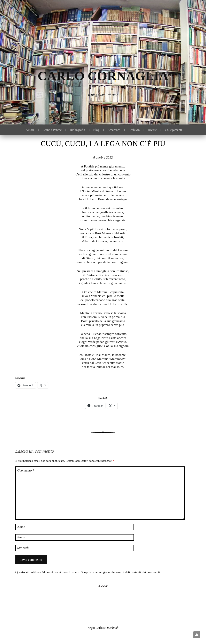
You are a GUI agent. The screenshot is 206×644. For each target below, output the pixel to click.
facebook (113, 628)
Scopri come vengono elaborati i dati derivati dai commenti (120, 572)
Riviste (152, 130)
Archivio (134, 130)
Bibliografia (77, 130)
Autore (30, 130)
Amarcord (114, 130)
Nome (21, 527)
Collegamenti (173, 130)
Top (197, 635)
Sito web (23, 548)
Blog (96, 130)
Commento (26, 470)
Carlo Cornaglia (103, 76)
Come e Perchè (52, 130)
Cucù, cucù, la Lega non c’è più (103, 144)
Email (21, 537)
